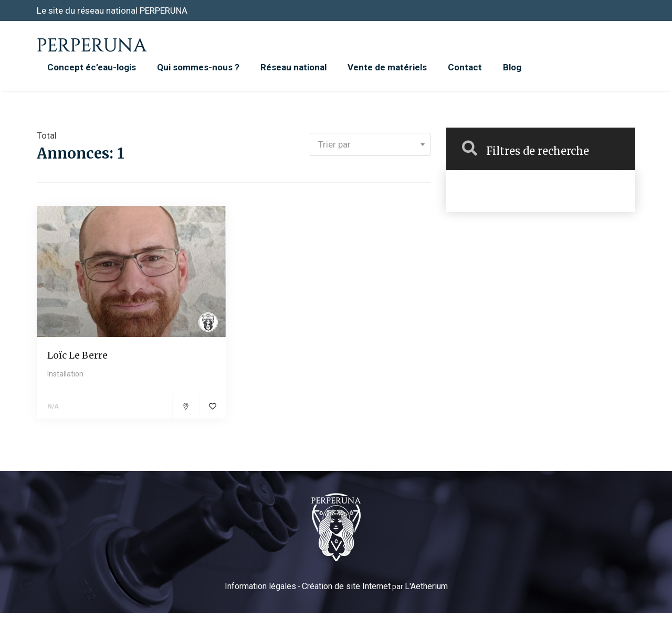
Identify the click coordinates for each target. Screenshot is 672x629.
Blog (512, 67)
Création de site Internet (346, 586)
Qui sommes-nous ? (198, 67)
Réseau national (293, 67)
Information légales (260, 586)
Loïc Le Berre (77, 355)
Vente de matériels (387, 67)
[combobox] (370, 144)
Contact (465, 67)
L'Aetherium (426, 586)
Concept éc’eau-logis (92, 67)
